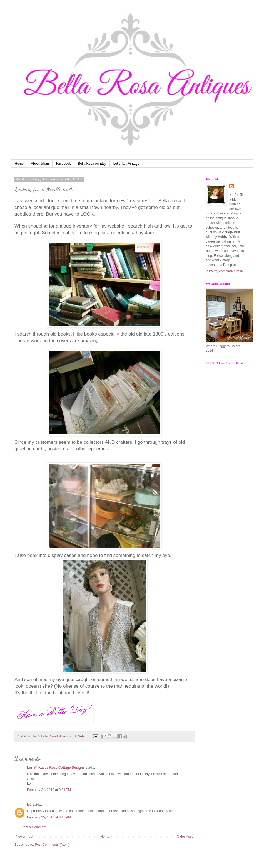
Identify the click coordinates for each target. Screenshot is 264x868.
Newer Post (24, 837)
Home (19, 164)
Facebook (63, 164)
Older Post (185, 837)
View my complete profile (224, 271)
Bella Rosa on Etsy (92, 164)
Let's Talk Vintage (126, 164)
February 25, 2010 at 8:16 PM (49, 817)
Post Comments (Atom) (52, 845)
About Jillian (40, 164)
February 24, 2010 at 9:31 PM (49, 790)
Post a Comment (34, 827)
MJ (29, 805)
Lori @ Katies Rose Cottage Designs (56, 768)
